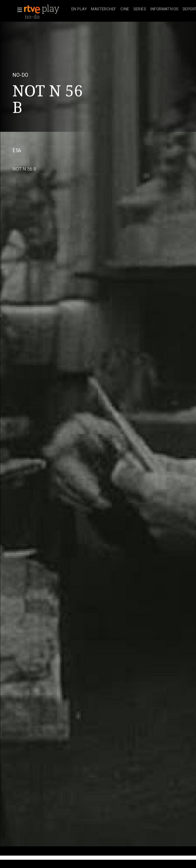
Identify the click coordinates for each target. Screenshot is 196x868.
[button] (18, 10)
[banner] (47, 9)
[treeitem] (79, 9)
